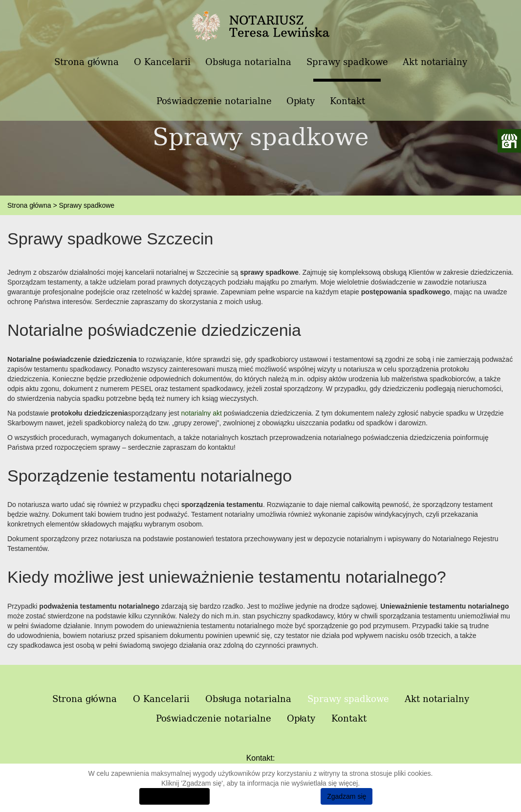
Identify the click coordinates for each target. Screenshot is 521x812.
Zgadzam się (347, 796)
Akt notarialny (435, 62)
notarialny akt (202, 413)
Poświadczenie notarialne (214, 101)
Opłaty (301, 101)
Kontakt (347, 101)
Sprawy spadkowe (347, 62)
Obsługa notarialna (249, 62)
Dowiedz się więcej (174, 796)
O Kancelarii (162, 62)
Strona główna (87, 62)
